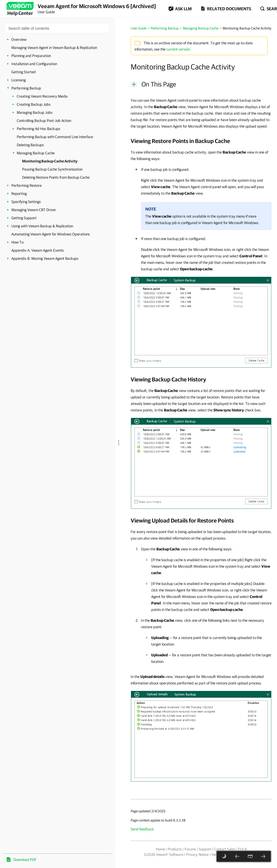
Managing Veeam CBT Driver (34, 210)
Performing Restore (27, 185)
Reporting (19, 194)
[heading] (201, 141)
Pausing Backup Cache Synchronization (52, 169)
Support (205, 849)
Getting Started (24, 72)
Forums (190, 849)
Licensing (19, 80)
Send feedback (142, 829)
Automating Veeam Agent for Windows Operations (51, 234)
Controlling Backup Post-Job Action (44, 121)
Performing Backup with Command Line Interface (55, 137)
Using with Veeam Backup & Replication (42, 226)
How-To (17, 242)
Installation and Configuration (34, 64)
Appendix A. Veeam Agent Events (38, 250)
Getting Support (24, 218)
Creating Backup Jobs (34, 104)
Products (175, 849)
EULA (242, 849)
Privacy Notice (197, 854)
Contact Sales (225, 849)
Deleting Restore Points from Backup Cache (56, 177)
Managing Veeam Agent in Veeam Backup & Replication (54, 48)
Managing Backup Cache (36, 153)
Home (160, 849)
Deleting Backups (30, 145)
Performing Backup (26, 88)
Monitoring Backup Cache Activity (50, 161)
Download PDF (25, 860)
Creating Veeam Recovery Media (42, 96)
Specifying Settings (26, 202)
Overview (19, 39)
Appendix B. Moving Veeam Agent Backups (45, 258)
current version (178, 49)
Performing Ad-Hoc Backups (39, 129)
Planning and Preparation (31, 56)
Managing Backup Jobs (35, 112)
